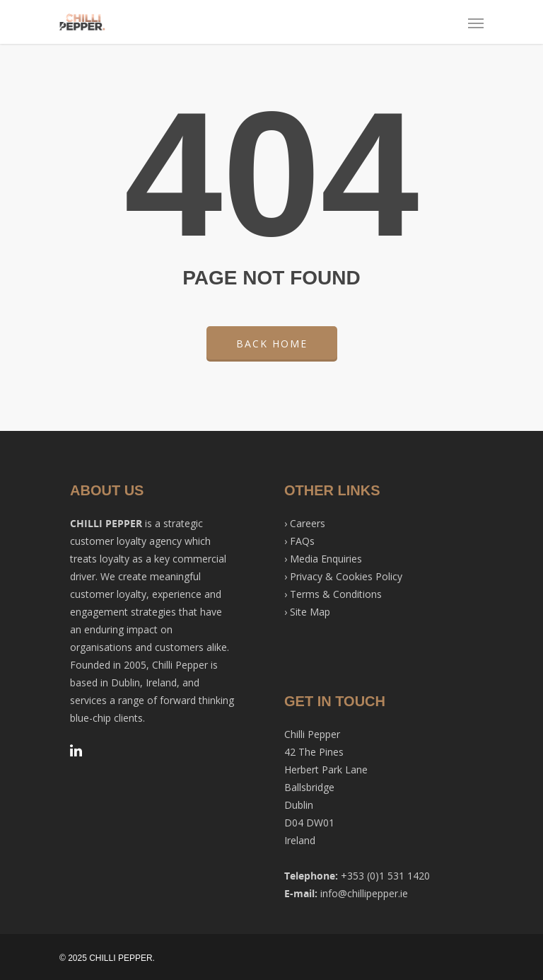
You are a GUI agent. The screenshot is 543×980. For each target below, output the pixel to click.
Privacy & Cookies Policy (346, 576)
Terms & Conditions (336, 594)
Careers (308, 523)
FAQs (302, 541)
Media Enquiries (326, 559)
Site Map (310, 612)
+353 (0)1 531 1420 (385, 876)
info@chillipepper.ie (364, 893)
